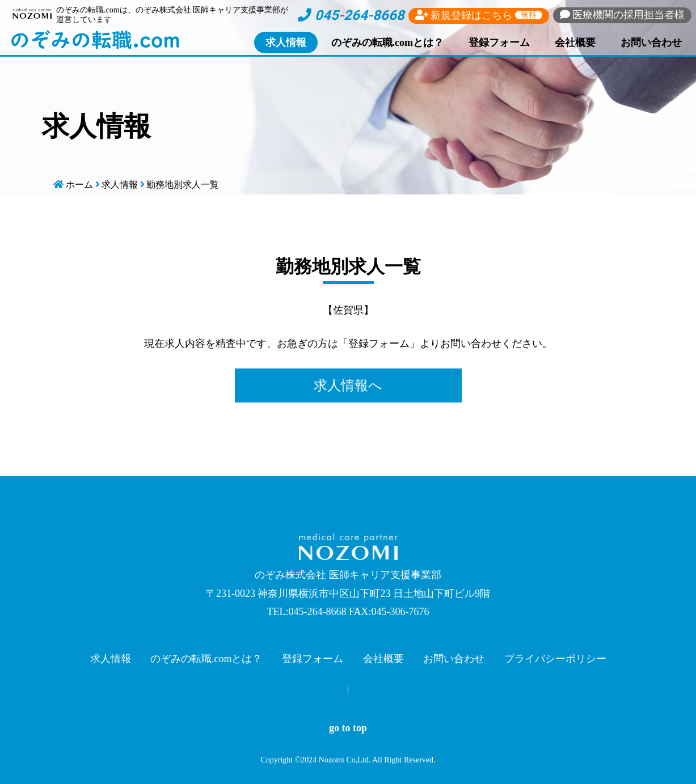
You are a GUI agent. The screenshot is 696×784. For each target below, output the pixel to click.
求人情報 (286, 43)
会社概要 (575, 43)
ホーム (79, 185)
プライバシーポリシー (555, 659)
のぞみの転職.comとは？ (387, 43)
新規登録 (479, 15)
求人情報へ (348, 385)
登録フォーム (499, 43)
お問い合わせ (651, 43)
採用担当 (623, 15)
